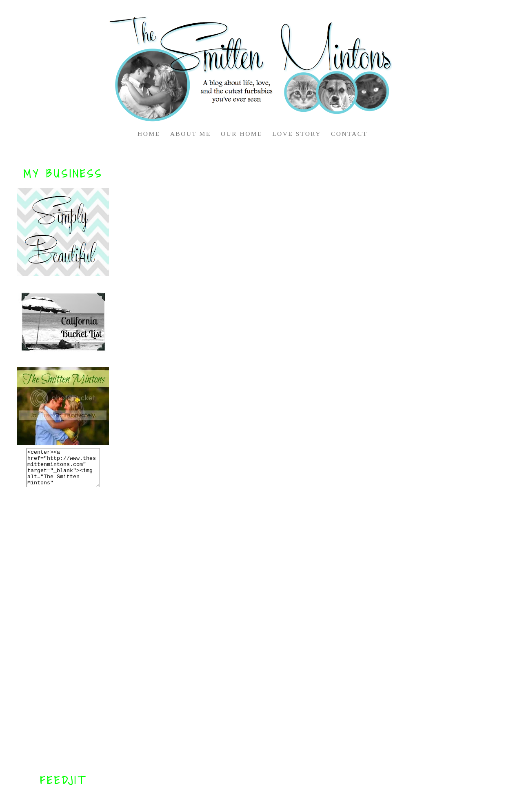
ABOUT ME (191, 134)
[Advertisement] (63, 630)
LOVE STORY (297, 134)
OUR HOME (242, 134)
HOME (149, 134)
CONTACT (349, 134)
